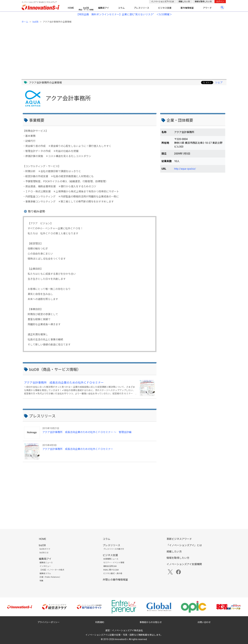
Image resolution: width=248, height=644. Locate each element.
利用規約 (100, 622)
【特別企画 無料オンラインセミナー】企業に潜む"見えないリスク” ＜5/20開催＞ (124, 14)
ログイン (220, 2)
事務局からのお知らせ (151, 622)
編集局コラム (45, 573)
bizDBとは (44, 553)
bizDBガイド (45, 549)
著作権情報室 (187, 8)
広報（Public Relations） (50, 577)
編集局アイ (104, 8)
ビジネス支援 (165, 8)
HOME (71, 8)
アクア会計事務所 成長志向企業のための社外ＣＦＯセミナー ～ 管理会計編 (87, 432)
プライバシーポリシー (49, 622)
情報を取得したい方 (203, 2)
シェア (219, 82)
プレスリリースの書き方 (114, 549)
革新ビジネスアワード (179, 539)
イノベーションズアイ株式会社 (127, 630)
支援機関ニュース (111, 559)
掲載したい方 (184, 2)
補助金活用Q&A (110, 566)
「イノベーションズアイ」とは (184, 545)
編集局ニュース (46, 563)
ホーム (25, 22)
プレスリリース (141, 8)
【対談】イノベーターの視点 (52, 570)
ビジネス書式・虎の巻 (113, 573)
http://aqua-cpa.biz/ (185, 169)
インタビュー (45, 566)
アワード (207, 8)
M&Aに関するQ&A (111, 570)
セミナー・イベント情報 (114, 563)
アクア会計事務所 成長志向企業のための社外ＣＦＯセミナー (64, 383)
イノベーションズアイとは (163, 2)
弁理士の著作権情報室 (115, 580)
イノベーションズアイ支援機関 (184, 564)
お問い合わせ (204, 622)
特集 (41, 581)
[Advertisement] (116, 49)
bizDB (86, 8)
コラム (121, 8)
